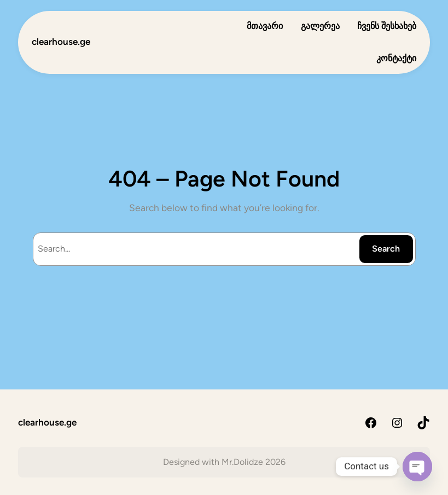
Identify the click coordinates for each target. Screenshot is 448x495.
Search (386, 249)
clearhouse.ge (61, 42)
